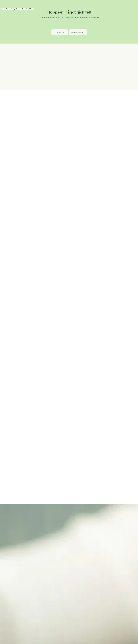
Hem (4, 9)
